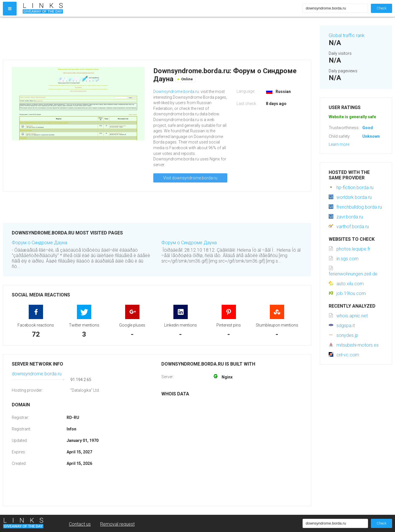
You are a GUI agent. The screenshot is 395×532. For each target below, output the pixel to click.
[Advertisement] (157, 38)
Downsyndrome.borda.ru (176, 92)
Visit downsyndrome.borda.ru (190, 178)
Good (368, 128)
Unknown (371, 136)
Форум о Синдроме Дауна (39, 243)
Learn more (339, 144)
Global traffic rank (347, 35)
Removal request (117, 524)
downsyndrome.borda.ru (37, 374)
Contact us (80, 524)
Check (382, 8)
